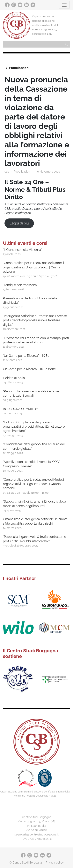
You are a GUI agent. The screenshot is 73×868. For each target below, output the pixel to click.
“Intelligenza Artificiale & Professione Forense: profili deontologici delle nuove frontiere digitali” (35, 320)
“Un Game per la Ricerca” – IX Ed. (26, 356)
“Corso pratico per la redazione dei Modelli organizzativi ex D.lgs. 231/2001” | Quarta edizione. (33, 484)
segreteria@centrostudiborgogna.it (36, 834)
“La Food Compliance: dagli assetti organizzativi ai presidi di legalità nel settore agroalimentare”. (34, 427)
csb (7, 171)
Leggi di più (19, 223)
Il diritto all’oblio (14, 378)
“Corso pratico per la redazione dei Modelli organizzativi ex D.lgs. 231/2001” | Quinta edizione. (33, 267)
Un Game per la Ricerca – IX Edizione (29, 369)
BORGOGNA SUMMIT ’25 (21, 409)
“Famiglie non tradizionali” (21, 285)
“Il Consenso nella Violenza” (22, 250)
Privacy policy (55, 862)
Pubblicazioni (17, 68)
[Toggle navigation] (64, 5)
